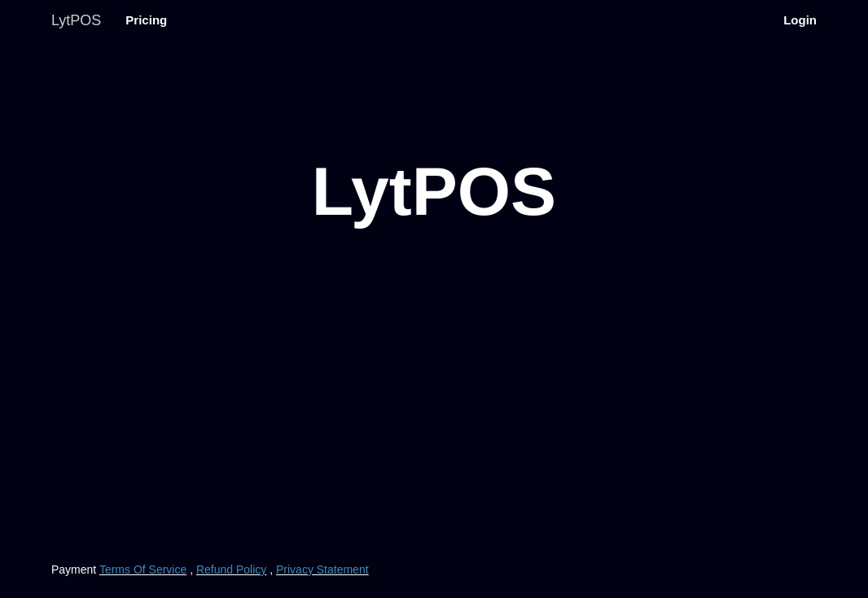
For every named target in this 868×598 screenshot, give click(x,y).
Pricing (146, 20)
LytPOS (76, 20)
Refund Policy (231, 570)
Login (800, 20)
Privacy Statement (322, 570)
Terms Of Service (143, 570)
